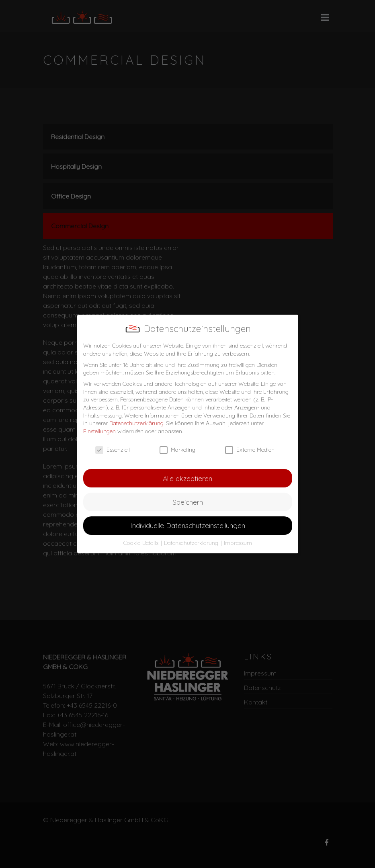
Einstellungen (99, 431)
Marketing (177, 450)
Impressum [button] (238, 543)
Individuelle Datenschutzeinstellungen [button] (188, 525)
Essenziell (113, 450)
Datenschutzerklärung (136, 423)
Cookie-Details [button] (142, 543)
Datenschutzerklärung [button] (192, 543)
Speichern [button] (188, 502)
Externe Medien (250, 450)
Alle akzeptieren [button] (187, 478)
